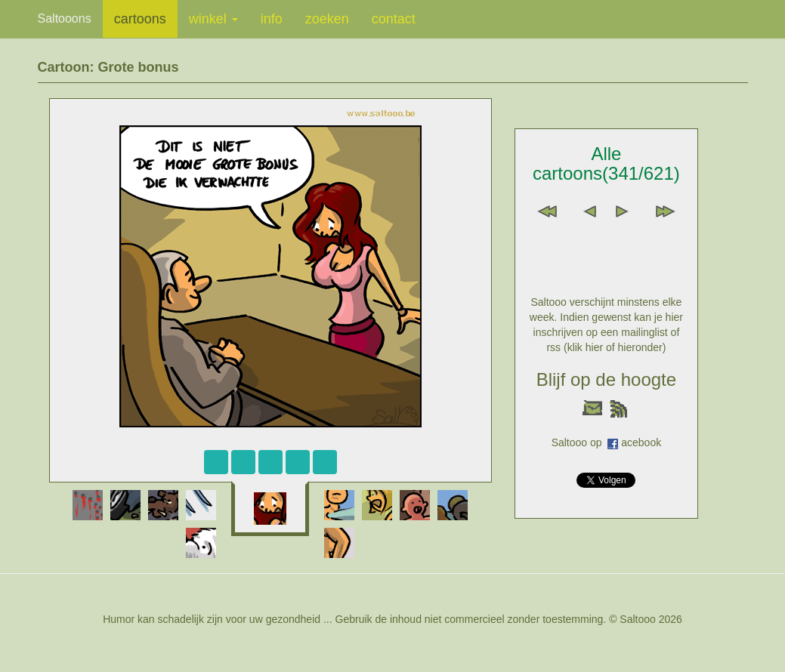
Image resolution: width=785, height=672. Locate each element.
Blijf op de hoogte (606, 379)
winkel (213, 19)
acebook (641, 442)
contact (394, 19)
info (272, 19)
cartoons (140, 19)
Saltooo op (580, 442)
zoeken (327, 19)
